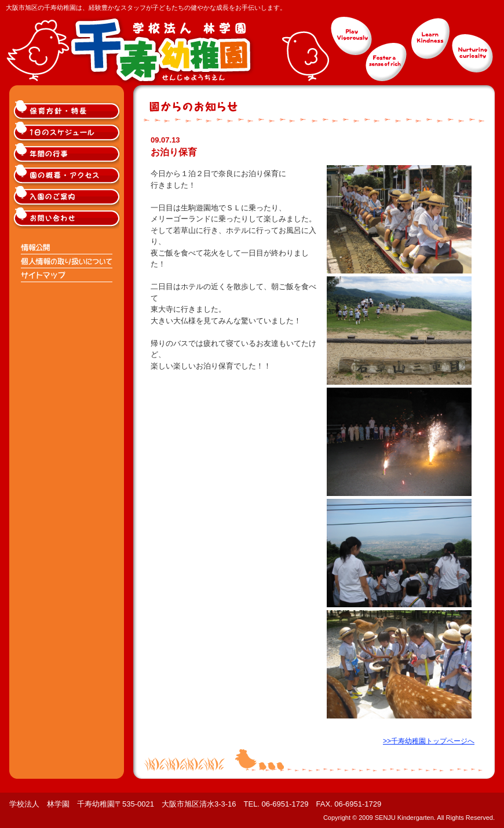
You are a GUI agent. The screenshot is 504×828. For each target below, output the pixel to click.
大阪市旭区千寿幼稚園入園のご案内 (67, 197)
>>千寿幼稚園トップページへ (429, 741)
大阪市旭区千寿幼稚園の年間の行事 (67, 154)
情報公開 (67, 247)
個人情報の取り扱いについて (67, 261)
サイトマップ (67, 275)
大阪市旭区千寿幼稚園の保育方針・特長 (67, 111)
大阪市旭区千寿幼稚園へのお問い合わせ (67, 218)
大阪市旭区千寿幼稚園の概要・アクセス (67, 175)
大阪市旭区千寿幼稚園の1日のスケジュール (67, 132)
